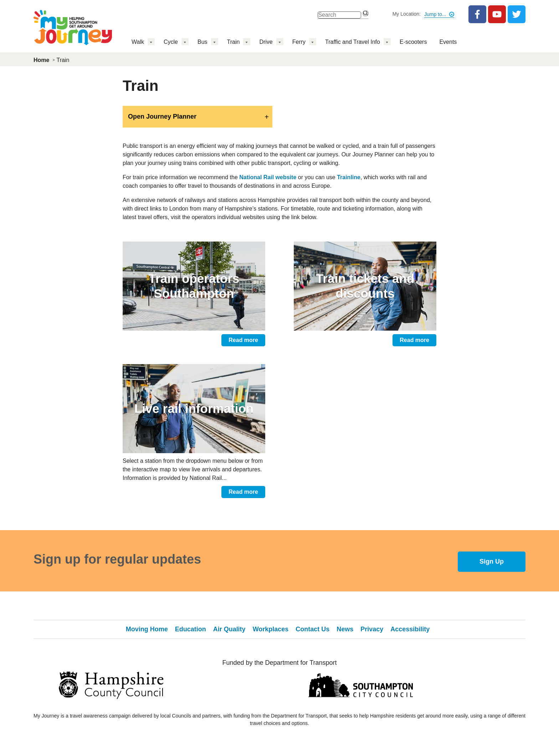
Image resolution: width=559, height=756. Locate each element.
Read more (243, 340)
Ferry (299, 42)
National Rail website (268, 177)
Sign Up (492, 561)
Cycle (171, 42)
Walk (138, 42)
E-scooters (413, 42)
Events (448, 42)
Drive (266, 42)
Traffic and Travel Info (353, 42)
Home (41, 60)
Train (234, 42)
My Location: (407, 14)
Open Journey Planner (162, 116)
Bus (202, 42)
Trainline (349, 177)
